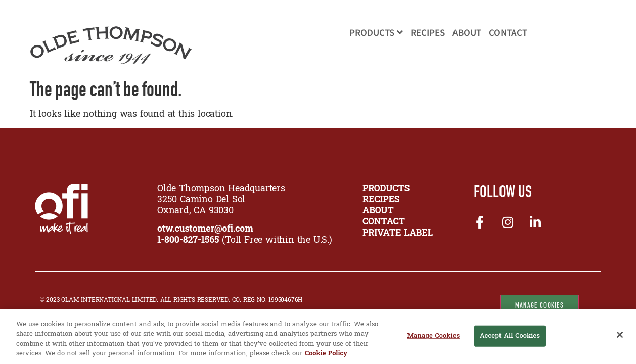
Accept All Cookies (510, 336)
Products (376, 33)
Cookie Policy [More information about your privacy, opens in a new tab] (326, 354)
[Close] (620, 335)
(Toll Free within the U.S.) (245, 240)
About (467, 33)
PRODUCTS (386, 189)
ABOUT (378, 211)
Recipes (428, 33)
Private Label (398, 233)
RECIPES (381, 200)
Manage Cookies (539, 305)
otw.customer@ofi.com (205, 229)
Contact (508, 33)
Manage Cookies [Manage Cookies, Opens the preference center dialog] (433, 336)
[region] (318, 337)
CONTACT (384, 222)
